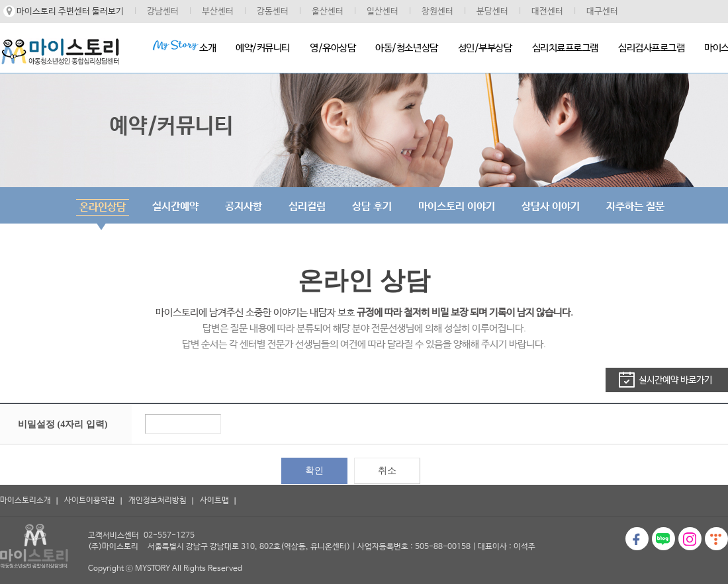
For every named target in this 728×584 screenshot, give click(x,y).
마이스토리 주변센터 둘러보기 (70, 12)
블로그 (663, 539)
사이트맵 (214, 501)
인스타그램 (690, 539)
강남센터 (163, 12)
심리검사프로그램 (651, 48)
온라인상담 (103, 207)
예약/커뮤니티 (263, 48)
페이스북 (637, 539)
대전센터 (547, 12)
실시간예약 (175, 207)
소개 (184, 47)
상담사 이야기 (551, 207)
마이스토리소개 (25, 501)
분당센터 (492, 12)
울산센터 (328, 12)
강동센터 (273, 12)
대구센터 (602, 12)
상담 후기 (372, 207)
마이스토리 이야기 (457, 207)
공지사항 (244, 207)
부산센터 (218, 12)
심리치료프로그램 (565, 48)
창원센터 (437, 12)
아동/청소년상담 (406, 48)
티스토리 (716, 539)
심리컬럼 (307, 207)
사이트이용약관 (90, 501)
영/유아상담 (333, 48)
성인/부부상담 (485, 48)
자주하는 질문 (635, 207)
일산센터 (383, 12)
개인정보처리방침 (158, 501)
